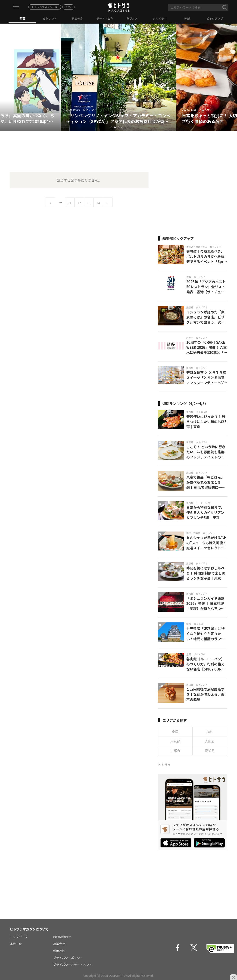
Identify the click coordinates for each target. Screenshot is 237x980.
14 (98, 203)
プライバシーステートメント (72, 965)
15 (108, 203)
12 (79, 203)
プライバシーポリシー (68, 958)
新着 (22, 18)
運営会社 (59, 944)
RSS (68, 7)
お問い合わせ (62, 937)
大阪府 (210, 741)
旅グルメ (132, 18)
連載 (187, 18)
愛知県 (210, 751)
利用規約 (59, 951)
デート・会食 (105, 18)
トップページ (19, 937)
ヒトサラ (164, 765)
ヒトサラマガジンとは (45, 7)
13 (89, 203)
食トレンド (50, 18)
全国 (175, 732)
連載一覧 (16, 944)
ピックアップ (215, 18)
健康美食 (77, 18)
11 (70, 203)
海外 (210, 732)
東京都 (175, 741)
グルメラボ (160, 18)
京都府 (175, 751)
